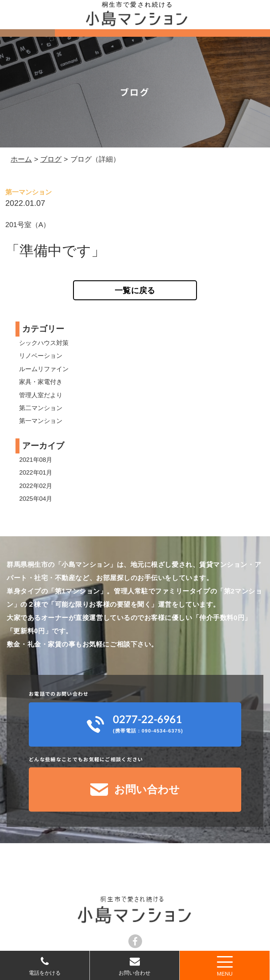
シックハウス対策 (44, 343)
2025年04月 (36, 499)
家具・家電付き (41, 382)
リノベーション (41, 356)
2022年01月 (36, 473)
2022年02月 (36, 486)
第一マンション (41, 421)
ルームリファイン (44, 369)
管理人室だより (41, 395)
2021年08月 (36, 460)
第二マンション (41, 408)
